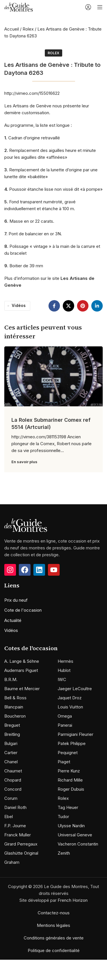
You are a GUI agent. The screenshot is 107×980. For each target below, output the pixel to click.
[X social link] (68, 306)
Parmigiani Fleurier (75, 734)
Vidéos (19, 306)
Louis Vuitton (70, 707)
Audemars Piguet (21, 670)
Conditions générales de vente (54, 938)
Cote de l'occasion (23, 610)
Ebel (9, 817)
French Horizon (73, 900)
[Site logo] (19, 7)
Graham (12, 862)
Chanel (11, 762)
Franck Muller (18, 835)
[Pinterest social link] (83, 306)
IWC (62, 679)
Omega (65, 716)
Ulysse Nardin (71, 826)
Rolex (28, 29)
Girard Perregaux (21, 844)
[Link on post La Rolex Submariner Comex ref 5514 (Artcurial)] (53, 376)
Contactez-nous (54, 913)
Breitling (12, 734)
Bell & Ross (15, 698)
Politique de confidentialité (54, 950)
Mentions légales (53, 925)
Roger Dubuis (71, 789)
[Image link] (26, 525)
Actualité (13, 620)
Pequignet (68, 753)
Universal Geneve (75, 835)
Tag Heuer (68, 807)
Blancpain (14, 707)
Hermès (65, 661)
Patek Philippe (72, 743)
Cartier (11, 753)
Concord (13, 789)
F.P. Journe (15, 826)
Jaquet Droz (70, 698)
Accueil (12, 29)
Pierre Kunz (69, 771)
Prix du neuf (16, 600)
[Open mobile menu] (100, 7)
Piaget (64, 762)
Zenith (64, 853)
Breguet (12, 725)
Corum (11, 798)
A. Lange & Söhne (22, 661)
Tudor (63, 817)
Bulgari (11, 743)
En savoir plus (24, 462)
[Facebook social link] (54, 306)
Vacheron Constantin (78, 844)
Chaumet (13, 771)
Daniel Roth (15, 807)
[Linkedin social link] (97, 306)
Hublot (64, 670)
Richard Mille (70, 780)
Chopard (13, 780)
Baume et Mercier (22, 689)
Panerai (65, 725)
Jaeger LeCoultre (75, 689)
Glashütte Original (21, 853)
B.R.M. (11, 679)
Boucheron (15, 716)
